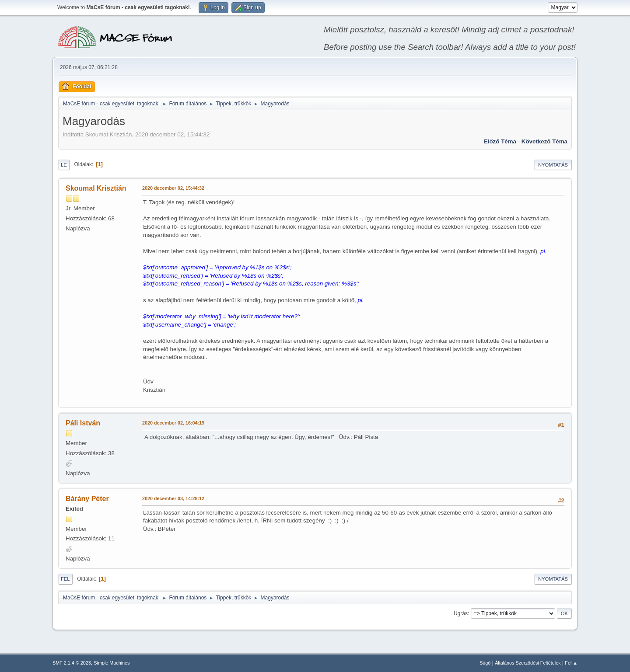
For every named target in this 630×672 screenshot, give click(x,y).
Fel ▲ (571, 663)
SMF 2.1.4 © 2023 (72, 663)
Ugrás (461, 613)
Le (64, 165)
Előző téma (500, 141)
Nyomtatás (553, 165)
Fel (65, 579)
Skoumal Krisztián (96, 188)
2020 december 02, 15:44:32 (173, 188)
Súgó (485, 663)
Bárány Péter (87, 499)
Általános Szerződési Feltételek (528, 663)
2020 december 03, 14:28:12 (173, 498)
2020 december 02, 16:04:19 (173, 423)
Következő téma (544, 141)
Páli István (83, 423)
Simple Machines (112, 663)
